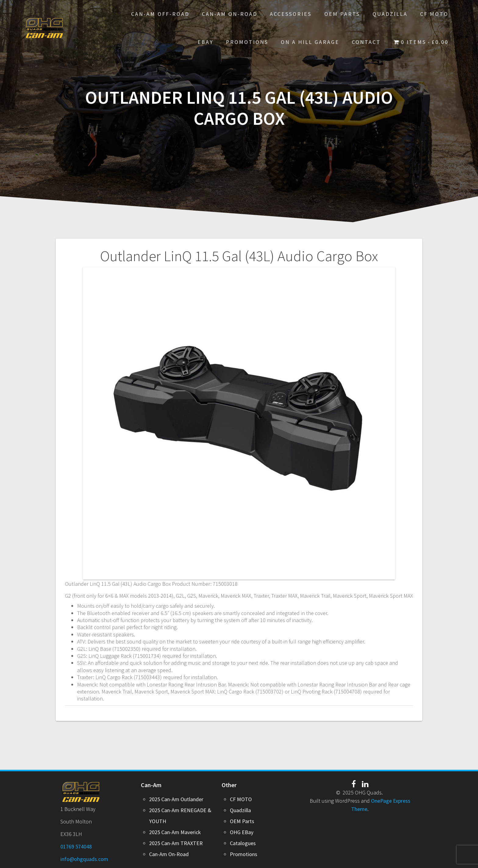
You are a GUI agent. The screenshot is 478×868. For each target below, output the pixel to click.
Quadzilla (390, 14)
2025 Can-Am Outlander (176, 799)
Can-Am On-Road (230, 14)
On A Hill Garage (310, 42)
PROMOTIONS (247, 42)
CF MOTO (434, 14)
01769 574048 (76, 846)
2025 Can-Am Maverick (175, 832)
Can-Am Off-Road (160, 14)
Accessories (291, 14)
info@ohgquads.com (84, 859)
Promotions (244, 854)
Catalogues (243, 843)
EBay (205, 42)
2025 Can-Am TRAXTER (176, 843)
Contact (366, 42)
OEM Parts (342, 14)
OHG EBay (242, 832)
